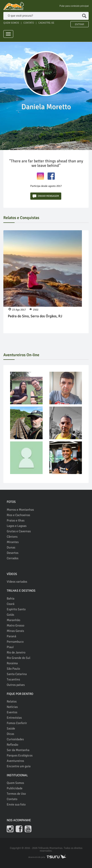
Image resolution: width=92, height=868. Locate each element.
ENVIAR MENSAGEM (46, 196)
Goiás (10, 615)
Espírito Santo (16, 609)
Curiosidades (15, 739)
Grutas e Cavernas (19, 531)
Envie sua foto (16, 804)
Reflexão (12, 745)
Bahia (11, 598)
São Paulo (13, 669)
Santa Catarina (17, 674)
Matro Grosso (15, 625)
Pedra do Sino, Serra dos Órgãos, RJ (35, 316)
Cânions (12, 537)
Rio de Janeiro (16, 652)
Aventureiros (15, 761)
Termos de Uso (16, 794)
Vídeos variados (17, 582)
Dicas (10, 734)
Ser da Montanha (18, 750)
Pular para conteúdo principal (74, 6)
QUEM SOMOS (11, 23)
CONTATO (29, 23)
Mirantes (13, 542)
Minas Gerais (15, 631)
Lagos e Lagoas (17, 526)
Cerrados (13, 558)
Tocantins (13, 679)
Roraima (12, 663)
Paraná (11, 636)
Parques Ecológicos (20, 755)
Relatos (12, 701)
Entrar (80, 24)
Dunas (11, 547)
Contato (12, 799)
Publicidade (15, 788)
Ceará (11, 604)
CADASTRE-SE (46, 23)
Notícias (12, 707)
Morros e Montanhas (20, 510)
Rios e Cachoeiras (18, 515)
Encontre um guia (19, 766)
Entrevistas (14, 718)
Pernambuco (15, 642)
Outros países (16, 685)
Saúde (11, 728)
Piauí (10, 647)
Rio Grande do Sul (19, 658)
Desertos (13, 553)
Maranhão (13, 620)
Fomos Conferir (17, 723)
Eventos (12, 712)
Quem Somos (15, 783)
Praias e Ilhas (16, 520)
